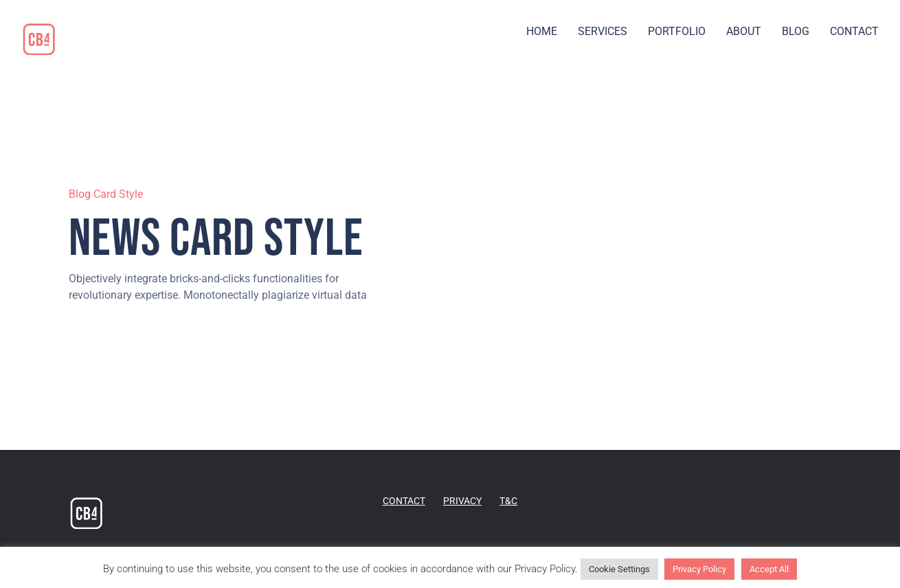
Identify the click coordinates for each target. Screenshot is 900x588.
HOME (542, 31)
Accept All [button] (769, 569)
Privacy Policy (699, 569)
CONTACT (854, 31)
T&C (508, 501)
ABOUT (744, 31)
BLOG (796, 31)
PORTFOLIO (677, 31)
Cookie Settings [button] (619, 569)
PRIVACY (462, 501)
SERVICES (603, 31)
